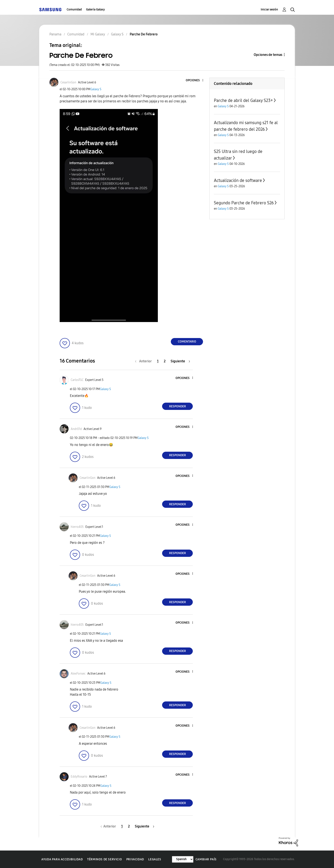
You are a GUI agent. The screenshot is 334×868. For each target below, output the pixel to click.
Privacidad (135, 859)
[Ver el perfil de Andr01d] (76, 429)
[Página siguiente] (180, 361)
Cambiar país (206, 859)
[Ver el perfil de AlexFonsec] (78, 674)
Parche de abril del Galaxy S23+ (243, 100)
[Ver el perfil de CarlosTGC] (77, 380)
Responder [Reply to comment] (178, 406)
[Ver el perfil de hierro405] (77, 527)
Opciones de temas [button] (268, 55)
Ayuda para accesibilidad (62, 859)
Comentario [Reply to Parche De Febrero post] (187, 342)
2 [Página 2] (165, 361)
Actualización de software (238, 180)
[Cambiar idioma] (183, 859)
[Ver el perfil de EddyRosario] (79, 777)
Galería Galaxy (95, 9)
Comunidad (74, 9)
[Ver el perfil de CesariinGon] (68, 82)
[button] (196, 81)
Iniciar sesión (269, 9)
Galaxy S (96, 89)
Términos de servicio (104, 859)
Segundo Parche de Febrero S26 (244, 203)
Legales (155, 859)
